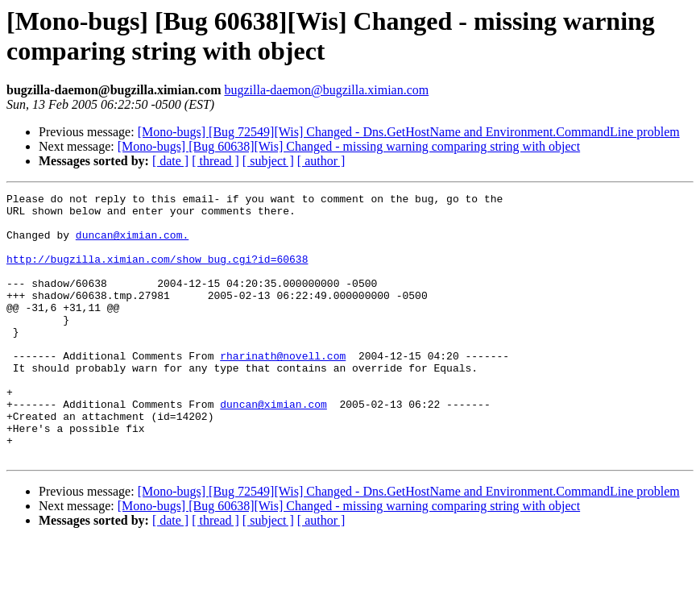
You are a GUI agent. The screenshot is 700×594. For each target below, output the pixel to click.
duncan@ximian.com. (132, 244)
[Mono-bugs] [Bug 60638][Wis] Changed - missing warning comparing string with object (349, 146)
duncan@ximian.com (273, 447)
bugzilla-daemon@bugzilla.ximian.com (326, 90)
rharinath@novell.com (283, 389)
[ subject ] (268, 161)
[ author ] (321, 161)
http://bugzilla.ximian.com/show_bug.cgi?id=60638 (157, 273)
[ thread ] (215, 161)
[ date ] (170, 161)
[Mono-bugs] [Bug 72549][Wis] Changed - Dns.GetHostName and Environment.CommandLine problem (409, 132)
